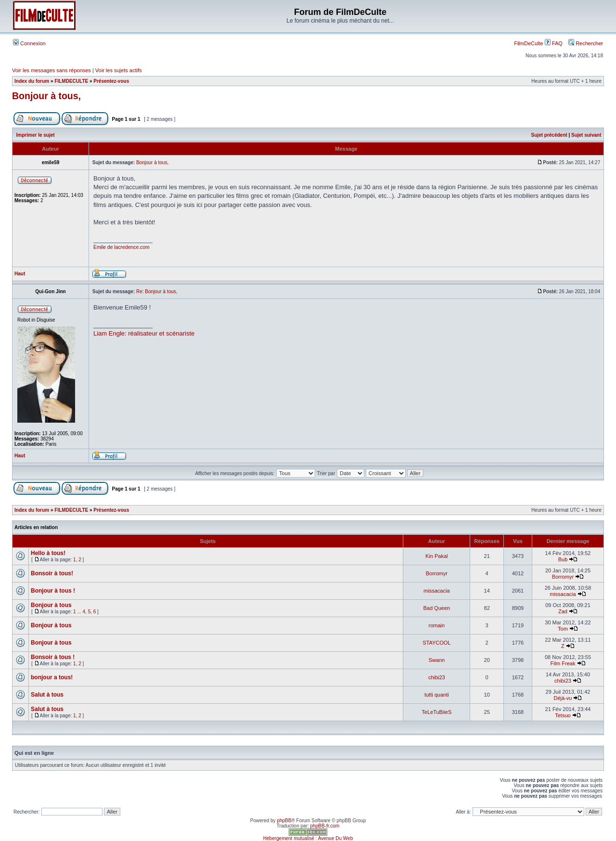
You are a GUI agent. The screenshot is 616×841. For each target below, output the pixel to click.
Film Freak (563, 663)
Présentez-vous (111, 81)
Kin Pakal (436, 556)
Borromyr (437, 573)
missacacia (436, 591)
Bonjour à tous (51, 605)
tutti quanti (437, 695)
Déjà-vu (563, 698)
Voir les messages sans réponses (51, 70)
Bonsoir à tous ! (53, 657)
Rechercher (586, 43)
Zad (563, 611)
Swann (436, 660)
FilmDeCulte (529, 43)
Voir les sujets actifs (119, 70)
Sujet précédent (549, 135)
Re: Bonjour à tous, (157, 291)
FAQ (554, 43)
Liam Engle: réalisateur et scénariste (144, 333)
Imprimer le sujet (36, 135)
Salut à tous (47, 695)
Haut (20, 274)
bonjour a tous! (52, 677)
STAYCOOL (436, 643)
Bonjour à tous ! (53, 591)
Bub (563, 559)
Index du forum (32, 81)
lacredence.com (132, 247)
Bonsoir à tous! (52, 573)
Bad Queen (436, 608)
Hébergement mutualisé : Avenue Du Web (308, 838)
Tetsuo (563, 715)
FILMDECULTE (71, 81)
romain (437, 625)
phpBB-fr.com (325, 826)
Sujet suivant (586, 135)
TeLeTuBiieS (436, 712)
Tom (563, 629)
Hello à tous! (48, 553)
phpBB (284, 821)
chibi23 (437, 677)
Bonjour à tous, (46, 96)
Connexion (29, 43)
